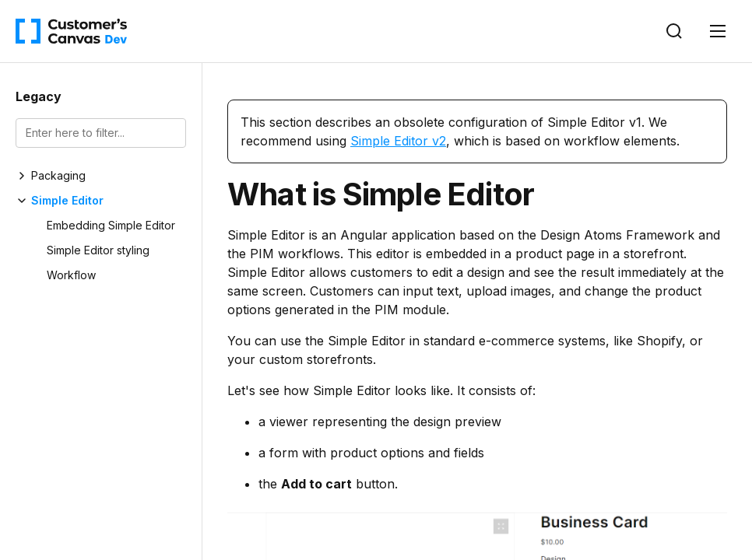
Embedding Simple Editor (111, 225)
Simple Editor (67, 200)
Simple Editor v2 (398, 141)
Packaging (58, 175)
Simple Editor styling (98, 250)
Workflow (71, 275)
